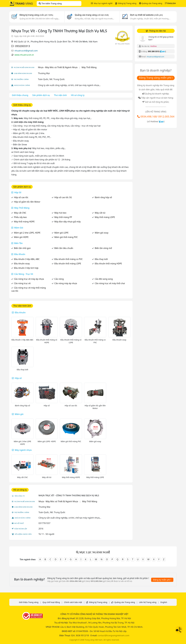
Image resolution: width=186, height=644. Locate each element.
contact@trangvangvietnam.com (113, 635)
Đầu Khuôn (20, 254)
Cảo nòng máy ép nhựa (66, 283)
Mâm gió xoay (101, 233)
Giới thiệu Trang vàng (29, 602)
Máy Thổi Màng (89, 67)
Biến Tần (18, 243)
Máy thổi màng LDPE (105, 217)
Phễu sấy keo (20, 217)
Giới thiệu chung (20, 95)
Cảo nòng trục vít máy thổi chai (110, 283)
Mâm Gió (19, 228)
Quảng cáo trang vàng (92, 15)
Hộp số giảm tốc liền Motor (27, 202)
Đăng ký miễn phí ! (162, 580)
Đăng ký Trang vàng (126, 3)
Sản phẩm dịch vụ (41, 95)
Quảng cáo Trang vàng (151, 3)
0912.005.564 (166, 116)
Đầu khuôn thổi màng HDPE (108, 264)
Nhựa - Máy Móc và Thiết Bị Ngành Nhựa (58, 67)
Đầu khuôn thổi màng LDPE (68, 264)
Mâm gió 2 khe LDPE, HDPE (27, 233)
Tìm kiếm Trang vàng (50, 3)
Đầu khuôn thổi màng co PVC (69, 259)
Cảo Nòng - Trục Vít (24, 274)
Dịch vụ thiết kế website (146, 15)
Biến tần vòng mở (103, 248)
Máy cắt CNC (20, 213)
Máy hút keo (60, 213)
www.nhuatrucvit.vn (24, 55)
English (164, 602)
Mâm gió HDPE (21, 237)
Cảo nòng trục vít (22, 283)
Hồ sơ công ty (78, 95)
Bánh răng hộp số (103, 197)
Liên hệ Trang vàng (148, 602)
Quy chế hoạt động (51, 602)
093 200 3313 (154, 51)
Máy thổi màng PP (63, 217)
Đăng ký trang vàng (36, 15)
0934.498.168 (148, 116)
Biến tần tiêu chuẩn (64, 248)
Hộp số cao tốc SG (63, 197)
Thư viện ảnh (60, 95)
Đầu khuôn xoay (22, 264)
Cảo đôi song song (104, 279)
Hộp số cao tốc (21, 197)
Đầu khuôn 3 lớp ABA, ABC (27, 259)
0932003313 (22, 46)
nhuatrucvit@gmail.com (26, 51)
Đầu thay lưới (101, 259)
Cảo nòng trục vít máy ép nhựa (29, 279)
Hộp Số (18, 192)
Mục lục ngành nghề (102, 3)
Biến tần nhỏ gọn (22, 248)
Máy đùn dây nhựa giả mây (68, 222)
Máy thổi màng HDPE (24, 222)
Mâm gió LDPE (61, 233)
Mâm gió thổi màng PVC (66, 237)
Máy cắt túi (100, 213)
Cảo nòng (59, 279)
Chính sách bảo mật (73, 602)
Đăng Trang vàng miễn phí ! (156, 78)
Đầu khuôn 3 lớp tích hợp (26, 268)
